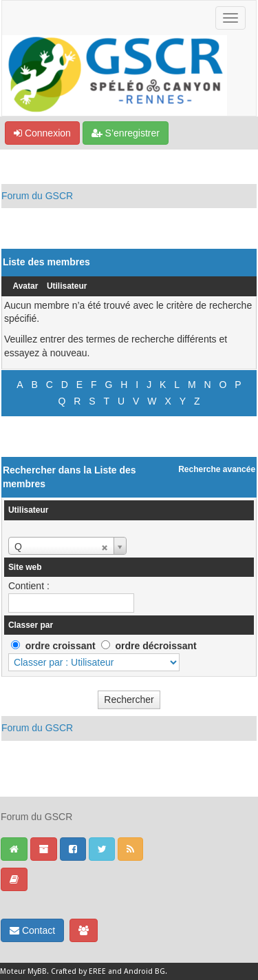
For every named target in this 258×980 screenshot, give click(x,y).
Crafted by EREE (78, 971)
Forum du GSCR (37, 196)
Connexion (42, 133)
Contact (32, 930)
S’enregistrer (126, 133)
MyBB (37, 971)
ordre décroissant (155, 646)
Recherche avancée (217, 469)
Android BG (144, 971)
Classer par (31, 625)
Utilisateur (67, 286)
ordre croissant (61, 646)
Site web (25, 567)
